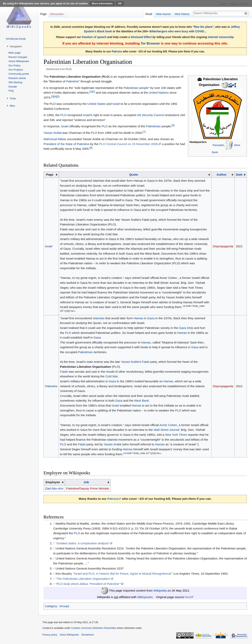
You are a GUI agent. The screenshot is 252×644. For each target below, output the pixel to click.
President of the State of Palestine (66, 144)
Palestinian (153, 126)
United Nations (159, 93)
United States (96, 104)
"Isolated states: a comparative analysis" (83, 543)
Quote (133, 174)
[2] (94, 92)
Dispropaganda (223, 246)
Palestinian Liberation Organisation (86, 367)
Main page (15, 53)
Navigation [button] (16, 46)
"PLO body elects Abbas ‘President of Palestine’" (88, 584)
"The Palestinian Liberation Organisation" (83, 579)
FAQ (11, 91)
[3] (53, 96)
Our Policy (14, 66)
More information (102, 3)
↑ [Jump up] (54, 523)
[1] (91, 92)
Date (239, 174)
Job (86, 482)
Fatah (146, 362)
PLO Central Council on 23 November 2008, (129, 144)
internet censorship (221, 37)
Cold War (112, 376)
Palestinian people (136, 88)
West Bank (142, 401)
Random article (17, 78)
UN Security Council (150, 115)
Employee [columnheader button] (53, 482)
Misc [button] (13, 106)
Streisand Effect (141, 37)
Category (51, 606)
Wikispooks (145, 597)
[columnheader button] (135, 175)
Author (221, 174)
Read (149, 14)
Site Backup (15, 82)
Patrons (117, 51)
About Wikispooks (19, 61)
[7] (144, 132)
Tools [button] (13, 98)
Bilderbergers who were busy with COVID (177, 31)
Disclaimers (88, 635)
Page (43, 14)
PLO (68, 69)
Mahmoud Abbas (55, 139)
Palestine (72, 81)
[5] (58, 96)
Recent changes (18, 57)
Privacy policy (50, 635)
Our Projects (16, 70)
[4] (55, 96)
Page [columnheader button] (50, 174)
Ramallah (218, 145)
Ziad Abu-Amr (54, 488)
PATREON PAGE (16, 39)
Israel (116, 104)
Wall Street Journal (166, 430)
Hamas (139, 318)
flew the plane (203, 27)
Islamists (99, 318)
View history (182, 14)
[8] (91, 148)
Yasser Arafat (52, 133)
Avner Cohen (168, 425)
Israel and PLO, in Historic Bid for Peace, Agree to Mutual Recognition (121, 574)
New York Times (176, 435)
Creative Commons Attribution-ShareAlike (93, 628)
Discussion (57, 14)
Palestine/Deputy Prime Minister (88, 488)
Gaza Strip (186, 328)
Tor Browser (150, 43)
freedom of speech (94, 37)
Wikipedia (160, 590)
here (188, 597)
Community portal (19, 74)
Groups (64, 606)
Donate (13, 87)
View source (163, 14)
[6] (173, 125)
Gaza (151, 318)
